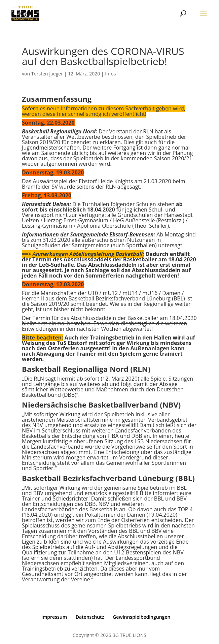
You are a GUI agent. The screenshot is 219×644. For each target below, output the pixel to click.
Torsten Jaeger (47, 74)
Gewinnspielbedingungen (141, 617)
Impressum (54, 617)
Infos (110, 74)
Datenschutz (90, 617)
